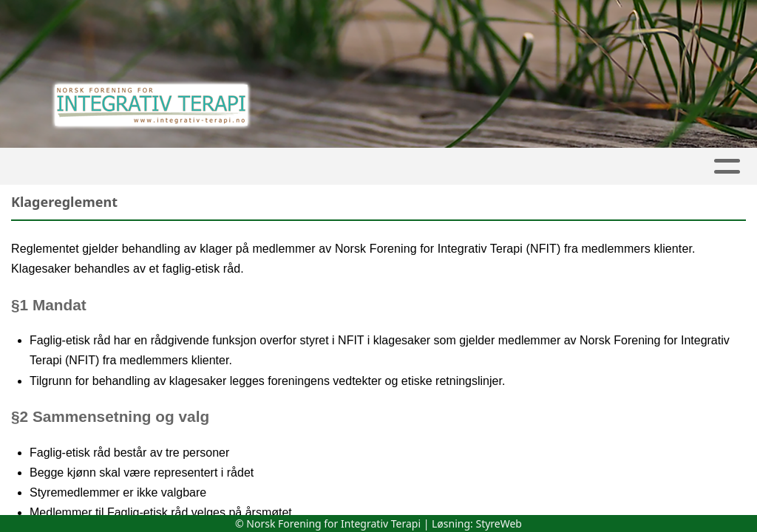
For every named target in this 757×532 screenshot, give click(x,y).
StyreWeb (499, 524)
